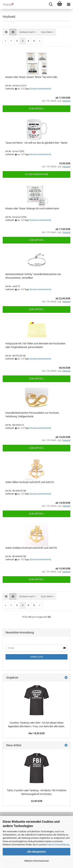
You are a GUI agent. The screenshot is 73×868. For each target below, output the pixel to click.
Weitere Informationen (37, 861)
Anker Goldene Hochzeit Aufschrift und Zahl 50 (31, 548)
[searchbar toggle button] (51, 4)
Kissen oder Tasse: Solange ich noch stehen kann (32, 208)
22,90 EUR (37, 801)
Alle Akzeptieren (36, 852)
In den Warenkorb (37, 174)
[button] (6, 32)
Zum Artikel (36, 109)
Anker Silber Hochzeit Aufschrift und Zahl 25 (30, 482)
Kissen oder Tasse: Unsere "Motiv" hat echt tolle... (32, 77)
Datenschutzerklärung (58, 845)
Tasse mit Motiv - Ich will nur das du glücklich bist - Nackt (36, 143)
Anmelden (37, 657)
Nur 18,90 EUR (37, 733)
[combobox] (28, 32)
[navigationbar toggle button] (69, 4)
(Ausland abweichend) (40, 89)
